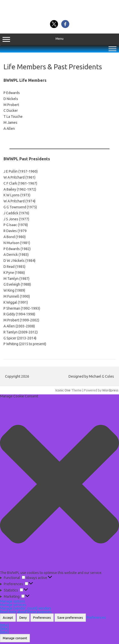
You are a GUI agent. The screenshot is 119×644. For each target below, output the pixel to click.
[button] (59, 484)
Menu (59, 39)
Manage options (13, 601)
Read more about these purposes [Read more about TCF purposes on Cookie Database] (26, 612)
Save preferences (70, 618)
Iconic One (63, 390)
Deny (23, 618)
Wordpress (110, 390)
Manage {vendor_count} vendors (26, 608)
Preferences (42, 618)
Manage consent (15, 638)
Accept (8, 618)
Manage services (13, 605)
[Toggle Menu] (112, 49)
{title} (4, 625)
